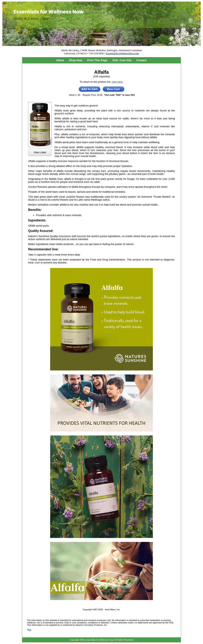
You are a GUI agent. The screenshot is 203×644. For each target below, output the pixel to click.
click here (117, 82)
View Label (40, 152)
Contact (141, 60)
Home (60, 60)
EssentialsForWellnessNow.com (122, 53)
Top (29, 630)
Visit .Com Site (122, 60)
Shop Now (76, 60)
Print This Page (97, 60)
